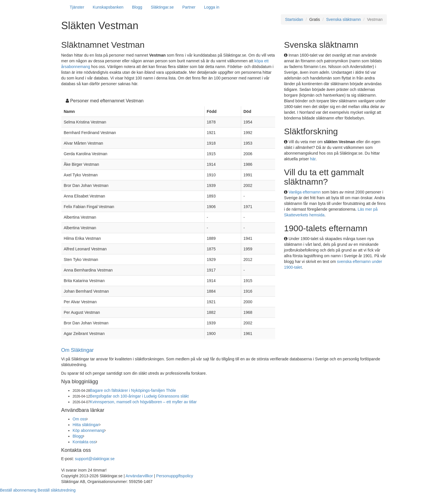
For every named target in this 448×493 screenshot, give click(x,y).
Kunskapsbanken (108, 7)
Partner (189, 7)
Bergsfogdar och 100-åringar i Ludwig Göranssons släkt (139, 396)
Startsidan (294, 19)
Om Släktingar (77, 350)
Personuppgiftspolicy (175, 476)
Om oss (79, 419)
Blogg (137, 7)
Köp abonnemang (88, 430)
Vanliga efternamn (305, 192)
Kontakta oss (84, 442)
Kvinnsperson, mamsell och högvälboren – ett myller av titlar (143, 402)
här (313, 159)
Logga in (212, 7)
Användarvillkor (139, 476)
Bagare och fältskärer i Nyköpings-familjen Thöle (133, 390)
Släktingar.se (162, 7)
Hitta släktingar (86, 425)
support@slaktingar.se (95, 459)
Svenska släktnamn (343, 19)
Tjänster (77, 7)
